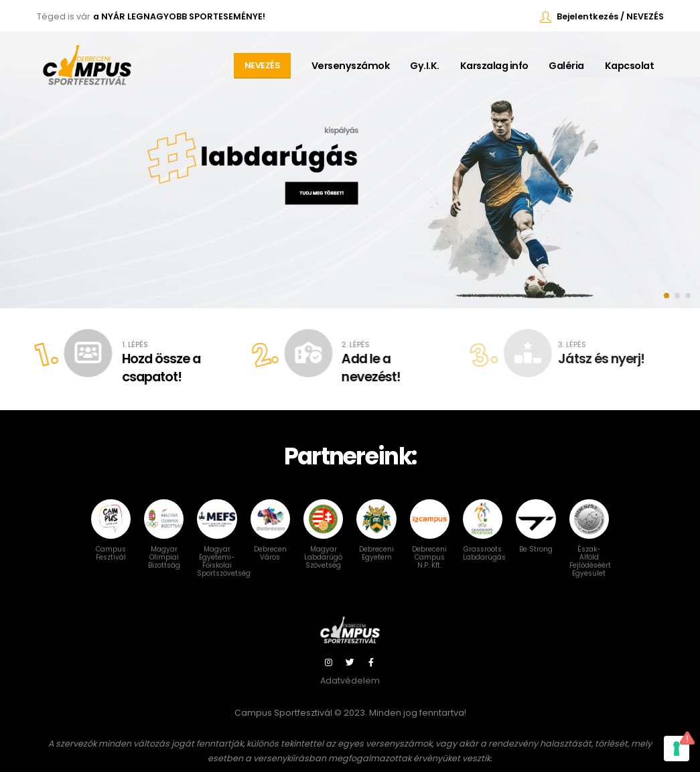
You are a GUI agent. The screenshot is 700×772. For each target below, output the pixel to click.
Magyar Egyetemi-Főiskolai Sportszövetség (224, 548)
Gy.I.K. (425, 66)
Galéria (566, 66)
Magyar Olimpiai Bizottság (164, 543)
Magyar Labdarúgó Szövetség (323, 543)
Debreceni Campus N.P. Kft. (430, 543)
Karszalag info (494, 66)
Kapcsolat (630, 66)
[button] (667, 296)
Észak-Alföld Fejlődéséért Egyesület (590, 548)
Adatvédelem (350, 681)
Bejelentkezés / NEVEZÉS (610, 16)
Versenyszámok (351, 66)
